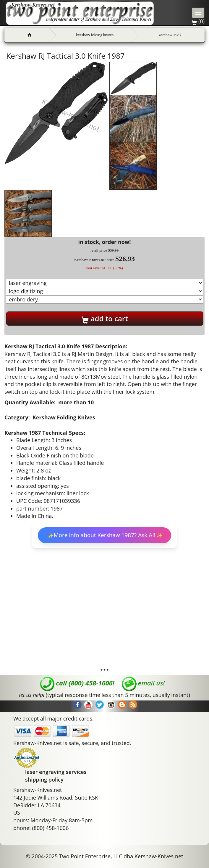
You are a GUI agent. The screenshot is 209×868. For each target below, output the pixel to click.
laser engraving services (56, 772)
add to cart (105, 319)
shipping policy (44, 780)
